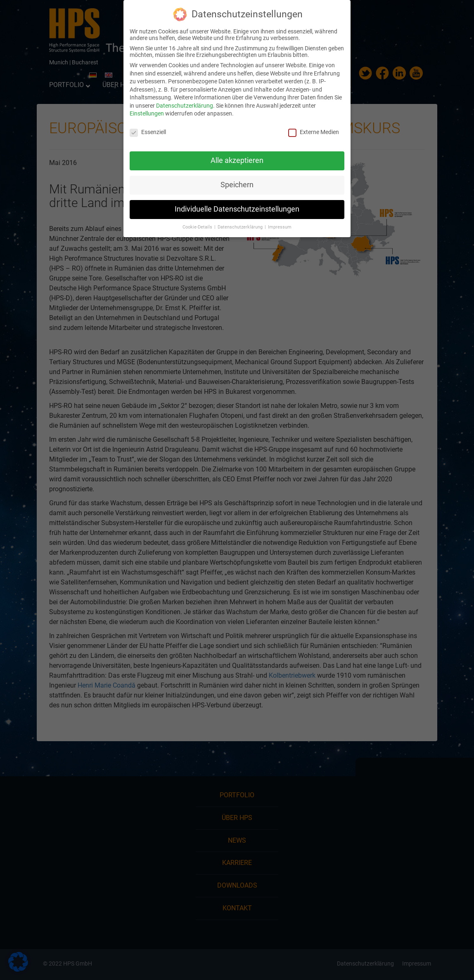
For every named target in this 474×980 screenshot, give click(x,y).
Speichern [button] (237, 185)
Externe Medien (314, 132)
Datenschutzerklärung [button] (241, 227)
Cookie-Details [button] (198, 227)
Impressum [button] (280, 227)
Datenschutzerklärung (185, 106)
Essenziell (148, 132)
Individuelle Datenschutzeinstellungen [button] (237, 209)
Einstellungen (147, 113)
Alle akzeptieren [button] (237, 160)
